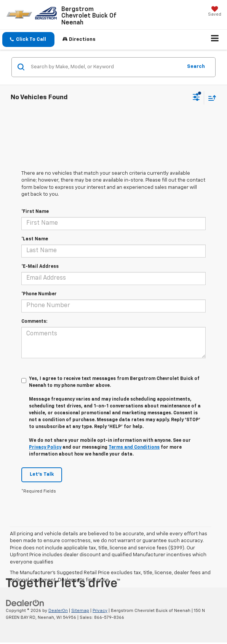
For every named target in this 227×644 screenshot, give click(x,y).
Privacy (100, 611)
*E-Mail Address (40, 267)
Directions (79, 39)
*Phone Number (39, 294)
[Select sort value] (210, 98)
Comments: (34, 322)
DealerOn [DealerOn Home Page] (58, 611)
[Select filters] (196, 98)
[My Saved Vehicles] (215, 12)
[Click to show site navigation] (215, 40)
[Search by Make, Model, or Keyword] (105, 67)
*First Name (35, 212)
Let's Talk (42, 474)
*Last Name (35, 239)
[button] (28, 39)
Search (196, 67)
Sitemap (80, 611)
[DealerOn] (25, 603)
